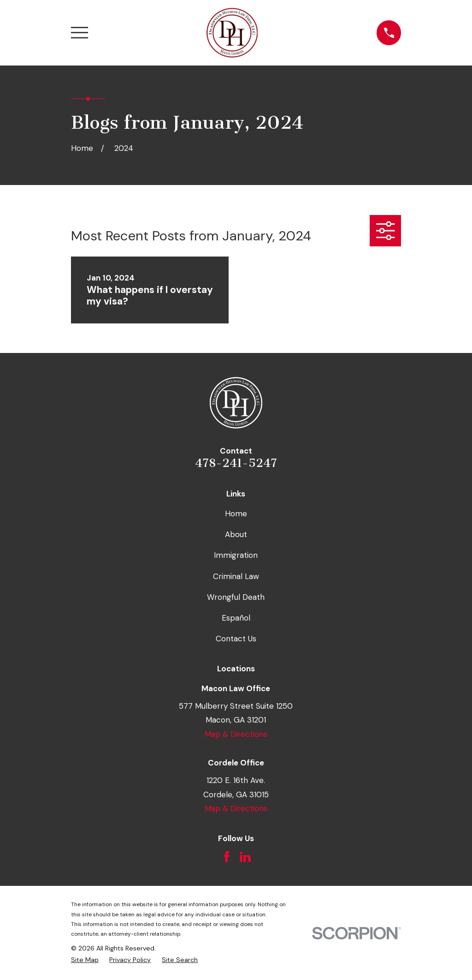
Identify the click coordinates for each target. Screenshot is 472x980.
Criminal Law (236, 576)
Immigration (236, 555)
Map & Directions (236, 734)
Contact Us (236, 639)
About (236, 534)
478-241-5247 (236, 463)
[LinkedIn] (245, 857)
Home (236, 514)
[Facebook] (227, 857)
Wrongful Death (236, 597)
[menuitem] (85, 960)
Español (236, 618)
